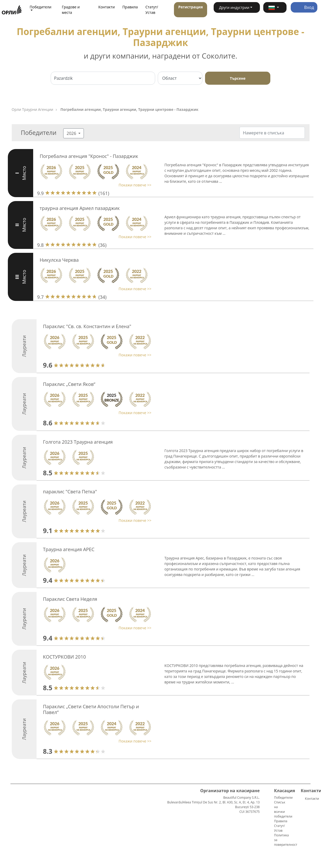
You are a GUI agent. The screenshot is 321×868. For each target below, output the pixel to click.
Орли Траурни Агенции (33, 109)
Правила (130, 7)
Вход (304, 7)
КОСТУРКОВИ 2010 (65, 657)
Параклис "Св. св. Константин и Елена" (87, 326)
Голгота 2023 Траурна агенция (78, 442)
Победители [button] (41, 7)
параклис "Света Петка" (70, 492)
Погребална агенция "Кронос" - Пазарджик (89, 156)
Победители (283, 798)
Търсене (238, 78)
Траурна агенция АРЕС (69, 549)
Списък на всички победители (283, 809)
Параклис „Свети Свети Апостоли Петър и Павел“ (91, 709)
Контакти (106, 7)
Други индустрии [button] (234, 7)
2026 (72, 133)
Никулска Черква (59, 260)
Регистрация (190, 7)
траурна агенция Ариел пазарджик (80, 208)
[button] (275, 7)
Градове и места (71, 10)
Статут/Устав (152, 10)
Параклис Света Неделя (70, 599)
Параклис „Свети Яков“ (69, 384)
